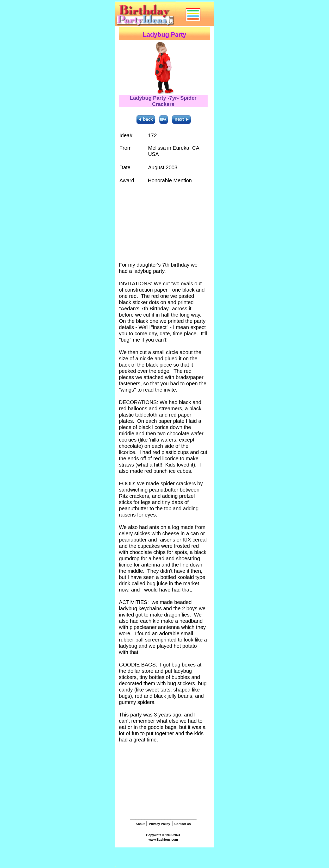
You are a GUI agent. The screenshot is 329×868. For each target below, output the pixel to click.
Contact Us (182, 824)
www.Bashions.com (163, 840)
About (140, 824)
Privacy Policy (159, 824)
